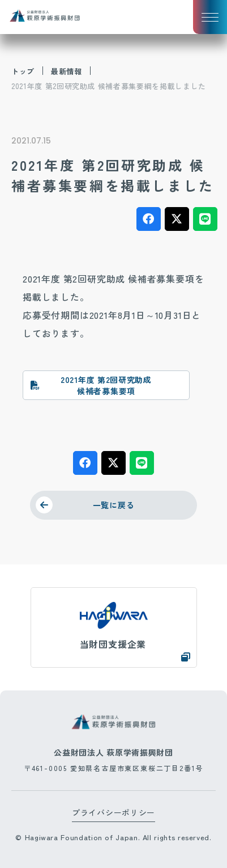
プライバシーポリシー (114, 812)
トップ (23, 71)
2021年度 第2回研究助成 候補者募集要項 (106, 385)
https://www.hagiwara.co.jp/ (114, 627)
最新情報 (67, 71)
